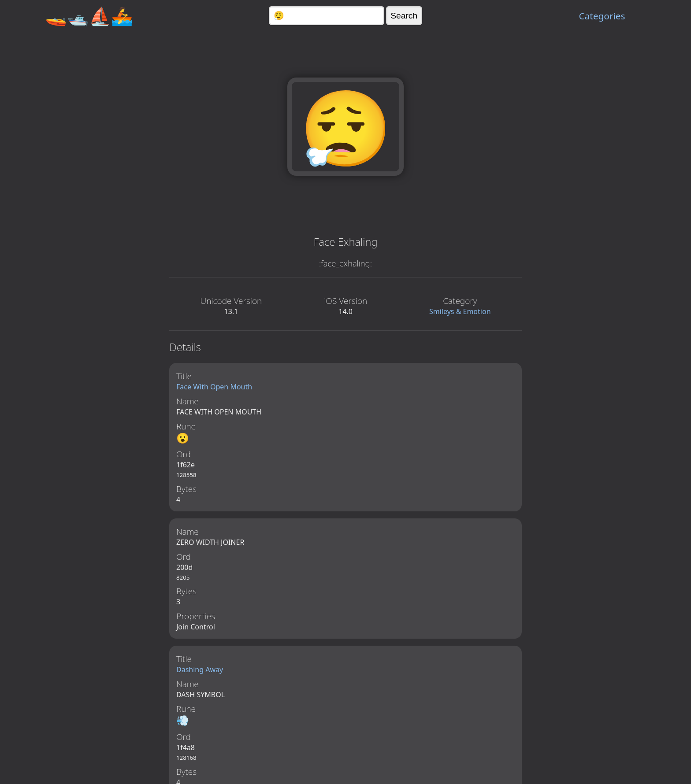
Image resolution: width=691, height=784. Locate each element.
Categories (602, 16)
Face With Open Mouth (214, 387)
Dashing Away (200, 671)
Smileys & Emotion (460, 311)
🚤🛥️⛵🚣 (89, 16)
